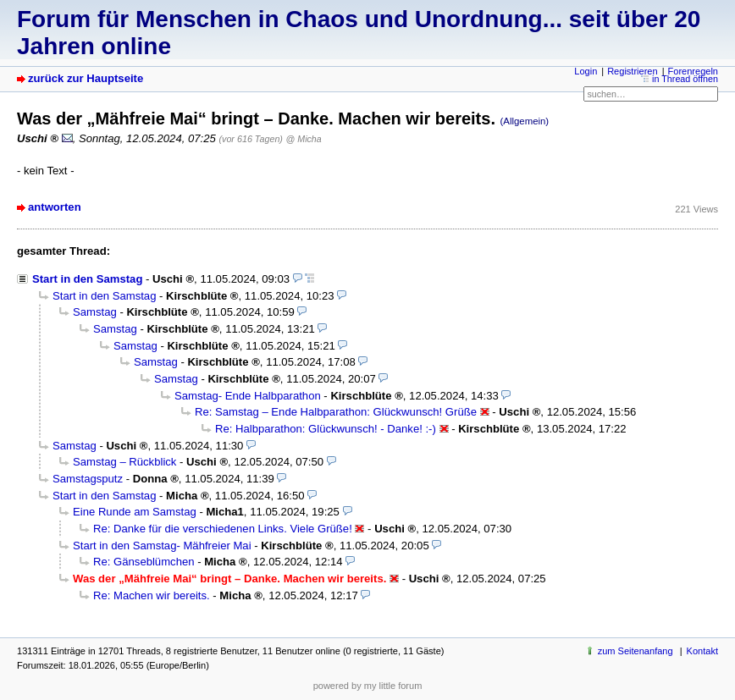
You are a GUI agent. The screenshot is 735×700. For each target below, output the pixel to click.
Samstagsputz (88, 479)
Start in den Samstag (87, 279)
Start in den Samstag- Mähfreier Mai (162, 546)
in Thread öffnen (685, 79)
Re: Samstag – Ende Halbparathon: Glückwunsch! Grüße (336, 412)
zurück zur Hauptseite (86, 78)
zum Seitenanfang (636, 651)
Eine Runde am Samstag (135, 512)
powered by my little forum (368, 686)
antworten (55, 207)
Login (586, 71)
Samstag (95, 312)
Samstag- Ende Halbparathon (248, 396)
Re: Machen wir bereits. (152, 595)
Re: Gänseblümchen (144, 562)
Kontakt (702, 651)
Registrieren (632, 71)
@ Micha (304, 139)
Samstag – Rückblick (124, 462)
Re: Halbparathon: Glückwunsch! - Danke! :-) (326, 429)
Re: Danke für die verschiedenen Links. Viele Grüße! (223, 529)
